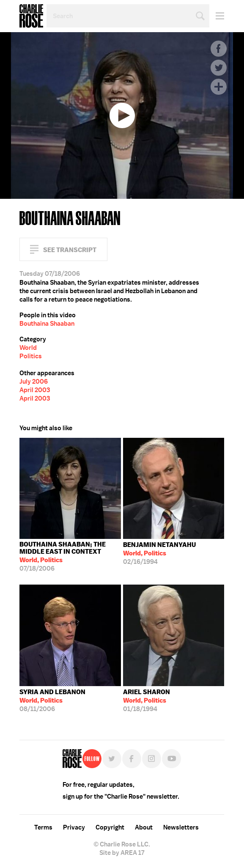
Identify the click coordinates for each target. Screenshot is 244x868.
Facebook (219, 49)
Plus (219, 87)
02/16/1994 (159, 553)
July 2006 (34, 382)
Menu (217, 16)
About (144, 827)
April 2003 (35, 390)
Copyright (110, 827)
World (28, 348)
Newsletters (181, 827)
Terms (43, 827)
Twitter (219, 68)
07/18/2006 (70, 556)
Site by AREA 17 (122, 853)
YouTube (171, 759)
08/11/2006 (52, 700)
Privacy (74, 827)
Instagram (152, 759)
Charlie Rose (31, 16)
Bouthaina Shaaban (47, 324)
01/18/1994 (147, 700)
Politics (31, 356)
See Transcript (70, 250)
